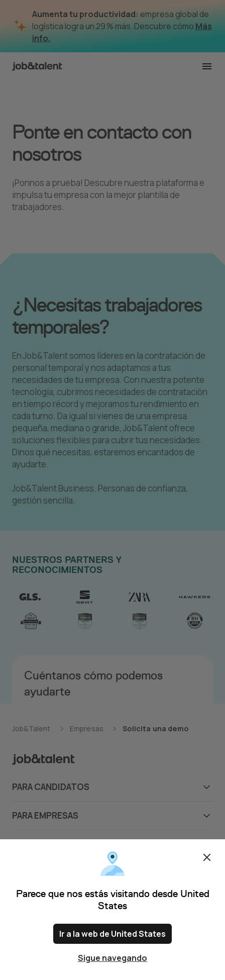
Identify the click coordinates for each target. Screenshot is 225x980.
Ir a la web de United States (113, 934)
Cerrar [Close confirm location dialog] (207, 857)
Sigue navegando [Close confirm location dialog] (113, 958)
